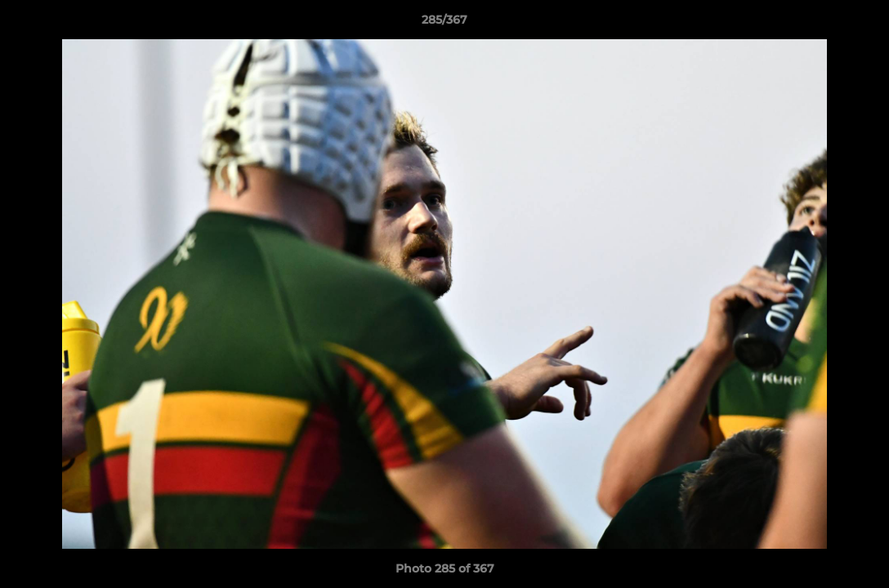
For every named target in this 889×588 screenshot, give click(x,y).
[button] (860, 24)
